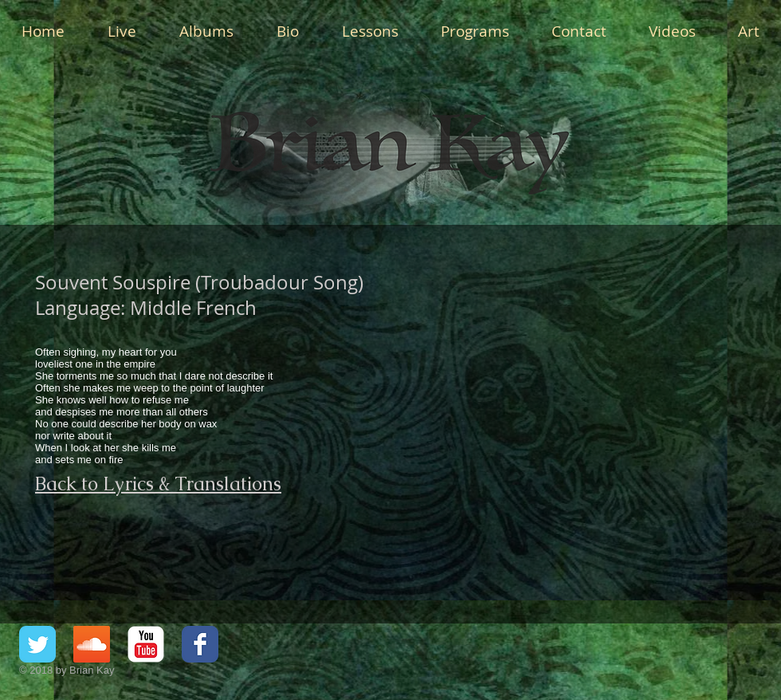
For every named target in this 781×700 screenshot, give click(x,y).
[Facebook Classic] (200, 644)
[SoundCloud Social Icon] (92, 644)
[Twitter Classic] (37, 644)
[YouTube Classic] (146, 644)
